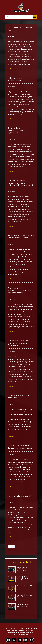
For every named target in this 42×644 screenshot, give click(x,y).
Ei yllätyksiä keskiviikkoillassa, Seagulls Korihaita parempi (20, 290)
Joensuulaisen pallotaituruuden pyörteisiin (16, 130)
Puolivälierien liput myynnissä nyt (23, 605)
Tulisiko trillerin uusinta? (20, 496)
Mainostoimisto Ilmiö (25, 633)
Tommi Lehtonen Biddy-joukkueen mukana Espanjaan (20, 343)
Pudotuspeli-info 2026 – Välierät (25, 587)
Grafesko (25, 635)
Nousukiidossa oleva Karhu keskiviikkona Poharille (21, 237)
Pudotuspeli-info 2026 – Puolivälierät (25, 596)
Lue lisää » (11, 69)
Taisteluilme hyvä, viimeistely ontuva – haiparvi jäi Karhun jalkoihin (21, 183)
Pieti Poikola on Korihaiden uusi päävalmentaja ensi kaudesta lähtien (24, 579)
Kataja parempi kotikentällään (15, 79)
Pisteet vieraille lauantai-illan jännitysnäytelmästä (20, 447)
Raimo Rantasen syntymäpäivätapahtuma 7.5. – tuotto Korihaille (25, 569)
